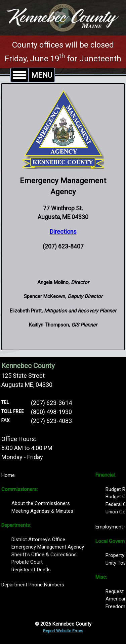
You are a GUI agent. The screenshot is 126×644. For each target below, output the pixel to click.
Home (8, 475)
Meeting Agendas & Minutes (42, 511)
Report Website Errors (63, 631)
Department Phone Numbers (33, 585)
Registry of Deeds (31, 570)
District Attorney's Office (38, 540)
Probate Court (27, 562)
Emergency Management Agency (48, 547)
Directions (63, 232)
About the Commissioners (41, 503)
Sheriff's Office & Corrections (44, 555)
